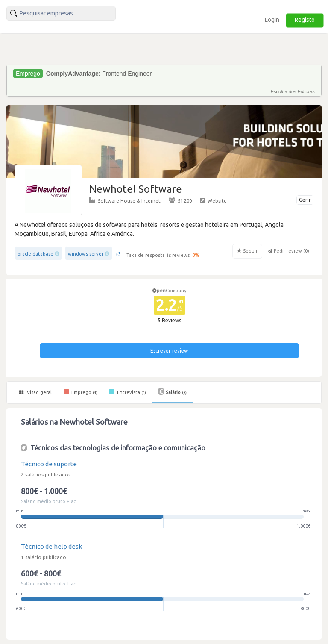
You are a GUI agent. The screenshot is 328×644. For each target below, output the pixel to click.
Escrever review (169, 351)
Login (272, 20)
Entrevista (128, 392)
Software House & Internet (125, 200)
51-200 (180, 200)
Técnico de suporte (49, 464)
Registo (305, 20)
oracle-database (35, 254)
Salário (172, 391)
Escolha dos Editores (293, 91)
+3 (118, 254)
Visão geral (35, 392)
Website (213, 200)
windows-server (86, 254)
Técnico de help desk (51, 546)
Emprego (81, 392)
